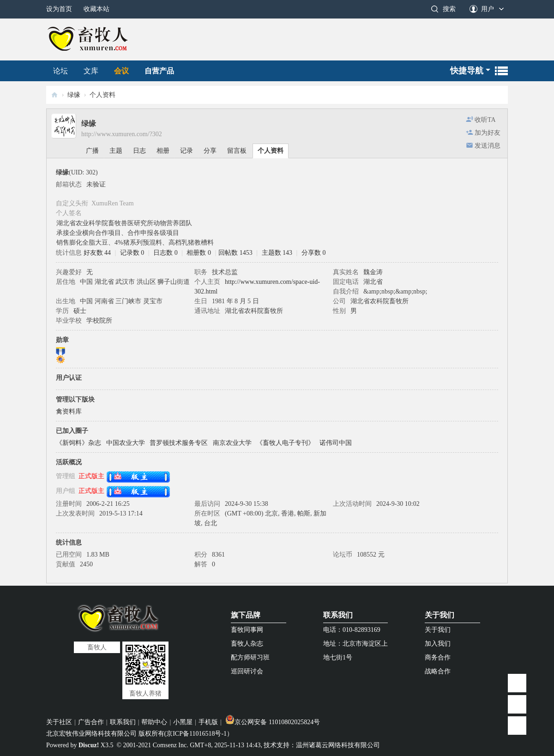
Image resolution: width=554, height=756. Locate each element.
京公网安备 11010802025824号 (273, 722)
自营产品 (159, 71)
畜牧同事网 (247, 630)
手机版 (208, 722)
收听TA (485, 120)
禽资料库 (69, 411)
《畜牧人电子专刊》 (285, 443)
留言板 (237, 151)
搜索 (449, 9)
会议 (121, 71)
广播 (92, 151)
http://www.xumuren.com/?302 (122, 134)
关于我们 (440, 615)
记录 (187, 151)
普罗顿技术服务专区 (179, 443)
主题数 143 (277, 253)
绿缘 (74, 95)
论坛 (60, 71)
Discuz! (89, 745)
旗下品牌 (246, 615)
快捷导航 (467, 71)
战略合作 (438, 671)
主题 (116, 151)
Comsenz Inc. (171, 745)
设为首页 (59, 9)
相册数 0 (199, 253)
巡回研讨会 (247, 671)
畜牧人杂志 (247, 644)
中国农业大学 (126, 443)
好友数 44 (97, 253)
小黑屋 (183, 722)
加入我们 (438, 644)
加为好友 (488, 133)
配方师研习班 (250, 657)
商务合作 (438, 657)
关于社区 (59, 722)
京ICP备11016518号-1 (196, 734)
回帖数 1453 (235, 253)
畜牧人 (54, 95)
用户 (488, 9)
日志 (139, 151)
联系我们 (338, 615)
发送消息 (488, 146)
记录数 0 (132, 253)
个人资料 (271, 151)
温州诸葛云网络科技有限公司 (338, 745)
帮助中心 (154, 722)
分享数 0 (314, 253)
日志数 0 (166, 253)
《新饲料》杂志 (78, 443)
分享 (210, 151)
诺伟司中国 (336, 443)
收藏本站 (96, 9)
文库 (91, 71)
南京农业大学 (232, 443)
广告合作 (91, 722)
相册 (163, 151)
